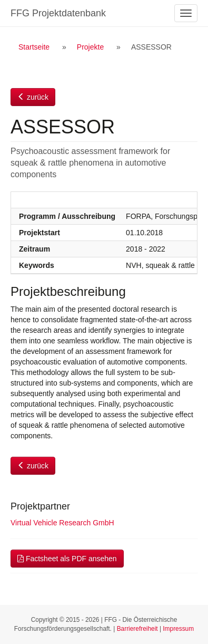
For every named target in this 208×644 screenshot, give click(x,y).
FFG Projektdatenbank (58, 13)
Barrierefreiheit (137, 629)
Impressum (178, 629)
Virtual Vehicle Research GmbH (62, 523)
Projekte (90, 47)
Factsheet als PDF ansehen (67, 559)
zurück (33, 97)
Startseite (34, 47)
